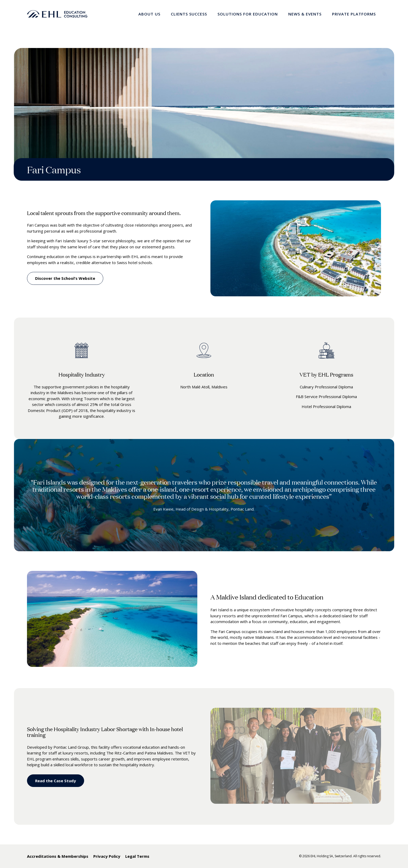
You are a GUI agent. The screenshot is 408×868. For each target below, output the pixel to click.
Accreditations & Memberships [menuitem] (58, 856)
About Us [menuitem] (149, 14)
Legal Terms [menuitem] (137, 856)
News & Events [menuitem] (305, 14)
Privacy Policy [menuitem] (107, 856)
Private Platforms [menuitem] (354, 14)
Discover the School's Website (65, 278)
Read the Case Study (56, 781)
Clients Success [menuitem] (189, 14)
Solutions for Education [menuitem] (248, 14)
